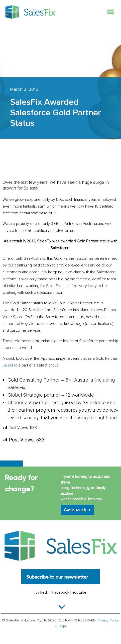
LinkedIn (43, 592)
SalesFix (10, 365)
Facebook (61, 592)
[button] (110, 12)
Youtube (79, 592)
